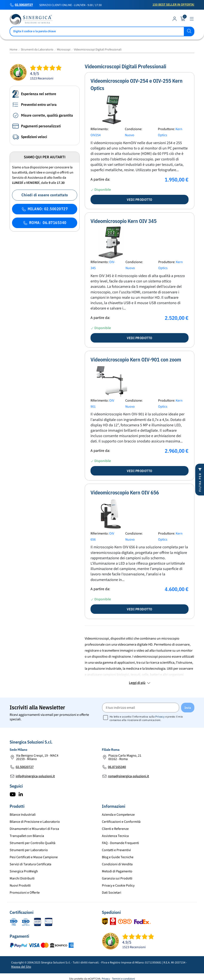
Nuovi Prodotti (20, 886)
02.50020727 (24, 5)
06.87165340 (117, 767)
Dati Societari (112, 893)
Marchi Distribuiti (22, 878)
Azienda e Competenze (118, 815)
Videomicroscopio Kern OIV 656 (125, 492)
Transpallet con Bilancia (27, 836)
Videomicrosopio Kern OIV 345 (124, 221)
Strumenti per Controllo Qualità (32, 843)
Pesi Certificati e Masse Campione (34, 857)
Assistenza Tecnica (115, 836)
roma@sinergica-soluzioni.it (128, 776)
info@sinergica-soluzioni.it (35, 776)
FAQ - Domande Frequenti (120, 843)
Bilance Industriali (23, 815)
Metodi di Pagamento (117, 871)
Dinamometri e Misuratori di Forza (34, 829)
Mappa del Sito (21, 967)
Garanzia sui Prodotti (117, 878)
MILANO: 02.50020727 (45, 209)
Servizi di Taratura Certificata (30, 864)
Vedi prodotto (140, 200)
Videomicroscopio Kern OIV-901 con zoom (136, 360)
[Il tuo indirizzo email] (141, 708)
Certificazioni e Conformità (121, 822)
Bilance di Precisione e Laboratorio (35, 822)
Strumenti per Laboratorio (29, 850)
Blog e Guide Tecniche (118, 857)
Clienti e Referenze (115, 829)
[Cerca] (102, 31)
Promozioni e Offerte (25, 893)
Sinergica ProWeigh (24, 871)
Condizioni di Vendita (117, 864)
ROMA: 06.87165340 (45, 223)
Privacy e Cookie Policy (118, 886)
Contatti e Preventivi (116, 850)
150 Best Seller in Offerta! (173, 5)
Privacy (160, 717)
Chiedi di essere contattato (45, 195)
